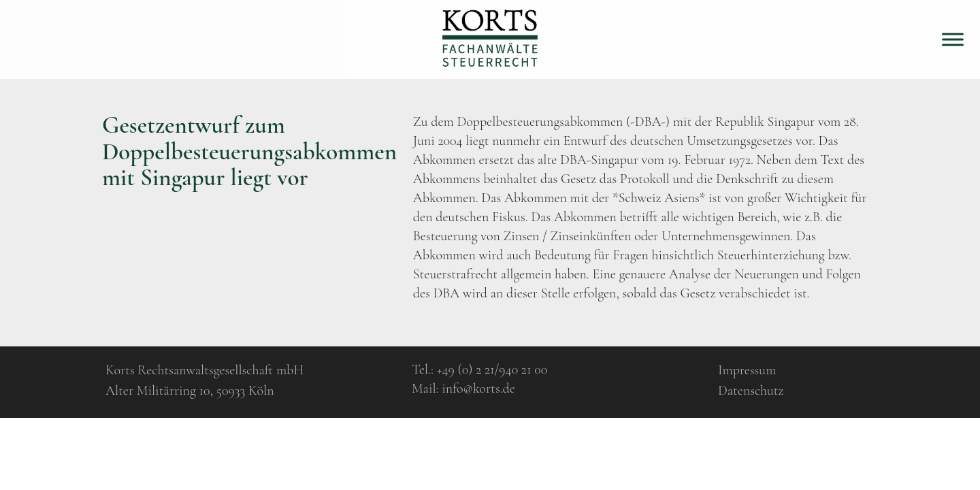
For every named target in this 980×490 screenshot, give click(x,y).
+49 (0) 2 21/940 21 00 (492, 370)
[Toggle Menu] (953, 39)
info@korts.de (478, 389)
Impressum (747, 370)
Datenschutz (751, 391)
